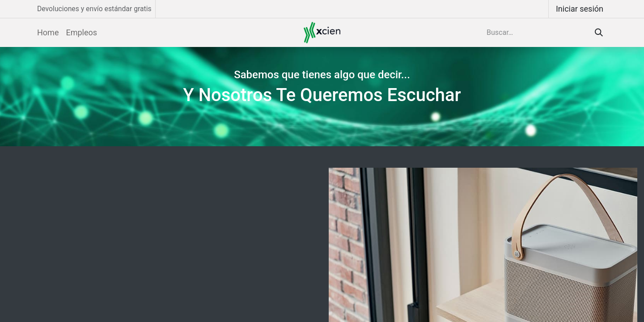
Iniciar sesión (580, 9)
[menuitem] (48, 32)
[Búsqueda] (599, 32)
